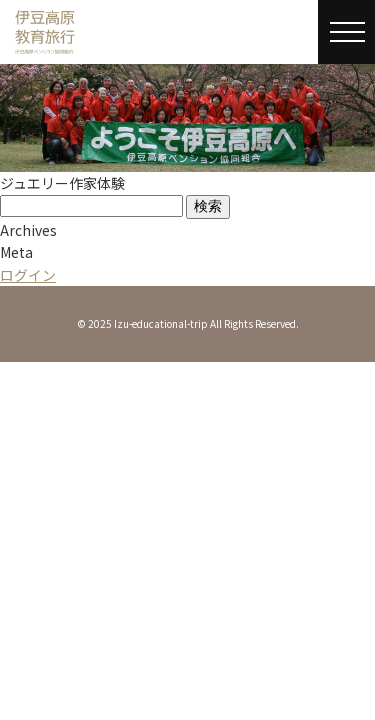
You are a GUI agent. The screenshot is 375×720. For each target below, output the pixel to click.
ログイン (28, 275)
